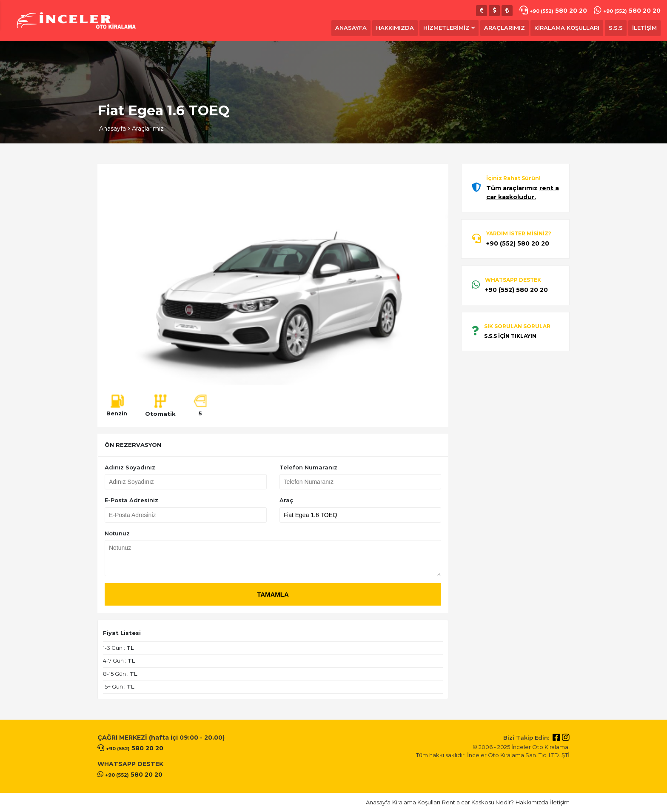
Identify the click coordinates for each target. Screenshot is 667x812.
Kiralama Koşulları (416, 802)
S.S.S (616, 28)
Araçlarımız (148, 129)
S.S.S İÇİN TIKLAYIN (510, 336)
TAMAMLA (273, 594)
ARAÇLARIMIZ (505, 28)
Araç (286, 500)
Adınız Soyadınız (130, 467)
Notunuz (117, 533)
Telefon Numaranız (308, 467)
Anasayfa (113, 129)
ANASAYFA (351, 28)
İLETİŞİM (644, 28)
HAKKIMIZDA (395, 28)
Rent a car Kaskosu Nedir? (478, 802)
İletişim (560, 802)
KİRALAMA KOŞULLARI (567, 28)
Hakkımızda (532, 802)
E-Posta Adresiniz (131, 500)
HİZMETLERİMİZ (449, 28)
